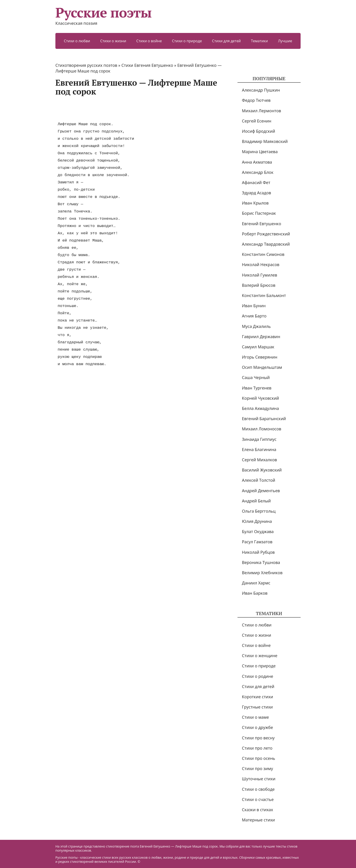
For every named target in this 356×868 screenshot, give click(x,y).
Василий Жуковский (262, 470)
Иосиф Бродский (259, 131)
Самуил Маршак (258, 347)
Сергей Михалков (260, 460)
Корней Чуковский (261, 398)
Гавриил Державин (261, 337)
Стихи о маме (256, 717)
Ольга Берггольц (259, 511)
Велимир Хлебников (262, 573)
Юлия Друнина (257, 521)
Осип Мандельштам (262, 367)
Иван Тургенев (257, 388)
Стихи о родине (258, 676)
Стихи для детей (226, 41)
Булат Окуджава (258, 531)
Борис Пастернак (259, 213)
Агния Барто (254, 316)
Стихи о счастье (258, 799)
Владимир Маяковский (265, 141)
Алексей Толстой (259, 480)
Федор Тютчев (256, 100)
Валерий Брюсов (259, 285)
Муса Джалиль (256, 326)
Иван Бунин (254, 306)
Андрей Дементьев (261, 491)
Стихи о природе (187, 41)
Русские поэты (103, 12)
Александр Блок (258, 172)
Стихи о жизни (113, 41)
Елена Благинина (259, 449)
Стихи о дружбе (258, 727)
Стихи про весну (258, 738)
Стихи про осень (259, 758)
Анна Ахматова (257, 162)
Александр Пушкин (261, 90)
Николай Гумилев (260, 275)
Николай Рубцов (258, 552)
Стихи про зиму (258, 768)
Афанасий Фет (256, 182)
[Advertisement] (138, 109)
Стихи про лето (257, 748)
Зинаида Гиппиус (259, 439)
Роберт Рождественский (266, 234)
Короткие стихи (258, 697)
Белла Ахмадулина (261, 408)
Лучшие (285, 41)
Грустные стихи (257, 707)
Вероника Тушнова (261, 562)
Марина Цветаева (260, 152)
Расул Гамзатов (257, 542)
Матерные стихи (258, 820)
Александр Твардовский (266, 244)
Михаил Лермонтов (262, 111)
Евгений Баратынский (264, 419)
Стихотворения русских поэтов (86, 65)
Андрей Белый (256, 501)
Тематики (259, 41)
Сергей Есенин (257, 121)
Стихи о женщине (260, 656)
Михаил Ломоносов (262, 429)
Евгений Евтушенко (262, 224)
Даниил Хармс (256, 583)
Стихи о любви (77, 41)
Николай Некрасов (261, 264)
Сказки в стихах (258, 810)
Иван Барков (255, 593)
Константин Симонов (263, 254)
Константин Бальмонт (264, 295)
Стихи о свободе (258, 789)
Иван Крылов (255, 203)
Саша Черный (256, 377)
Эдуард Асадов (257, 193)
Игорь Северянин (260, 357)
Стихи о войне (149, 41)
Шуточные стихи (259, 779)
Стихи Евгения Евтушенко (147, 65)
